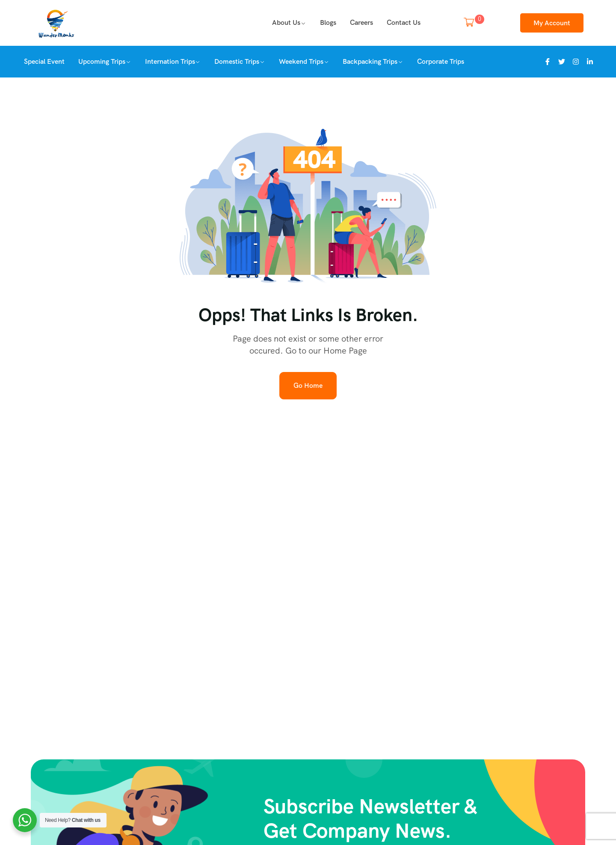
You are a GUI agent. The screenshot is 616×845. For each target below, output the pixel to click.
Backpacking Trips (370, 61)
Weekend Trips (301, 61)
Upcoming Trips (102, 61)
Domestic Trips (237, 61)
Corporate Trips (441, 61)
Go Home (308, 385)
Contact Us (404, 22)
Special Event (44, 61)
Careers (361, 22)
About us (286, 22)
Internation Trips (170, 61)
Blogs (328, 22)
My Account (552, 23)
